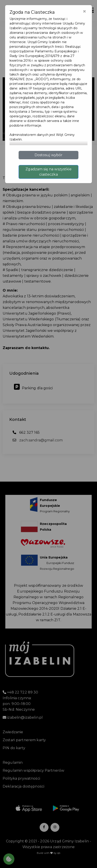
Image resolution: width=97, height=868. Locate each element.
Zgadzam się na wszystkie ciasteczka (48, 172)
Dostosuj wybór (49, 155)
